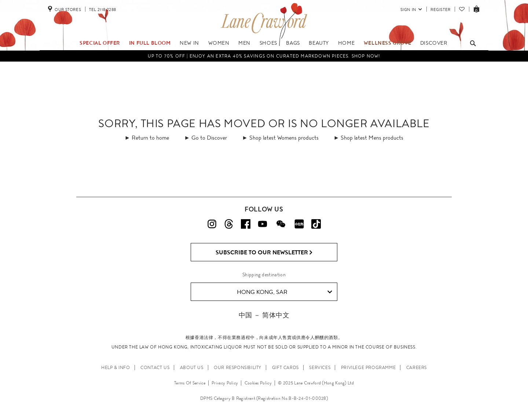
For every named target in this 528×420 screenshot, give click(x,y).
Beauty (319, 43)
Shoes (268, 43)
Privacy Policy (225, 383)
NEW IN (189, 43)
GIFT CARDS (285, 368)
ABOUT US (192, 368)
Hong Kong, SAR (285, 292)
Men (244, 43)
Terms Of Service (190, 383)
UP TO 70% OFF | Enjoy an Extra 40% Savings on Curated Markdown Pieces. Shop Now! (264, 56)
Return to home (150, 138)
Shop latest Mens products (372, 138)
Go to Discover (209, 138)
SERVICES (320, 368)
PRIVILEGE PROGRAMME (368, 368)
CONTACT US (155, 368)
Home (346, 43)
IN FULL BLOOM (150, 43)
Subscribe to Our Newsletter (264, 253)
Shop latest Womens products (284, 138)
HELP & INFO (116, 368)
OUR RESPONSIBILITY (238, 368)
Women (219, 43)
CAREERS (417, 368)
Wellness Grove (387, 43)
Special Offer (100, 43)
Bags (293, 43)
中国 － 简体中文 (264, 315)
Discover (434, 43)
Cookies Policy (258, 383)
